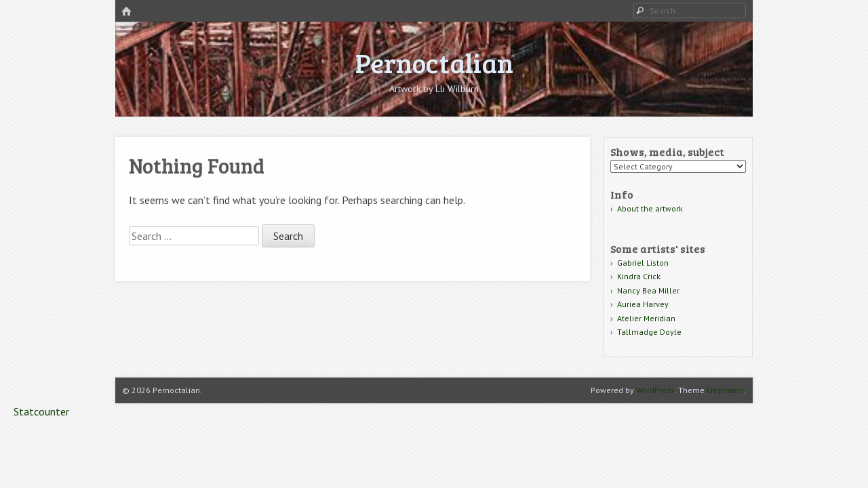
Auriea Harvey (643, 304)
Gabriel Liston (643, 263)
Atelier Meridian (646, 318)
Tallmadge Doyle (649, 332)
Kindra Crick (639, 276)
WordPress (655, 390)
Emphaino (725, 390)
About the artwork (650, 208)
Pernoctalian (434, 62)
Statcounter (41, 411)
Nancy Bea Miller (648, 290)
